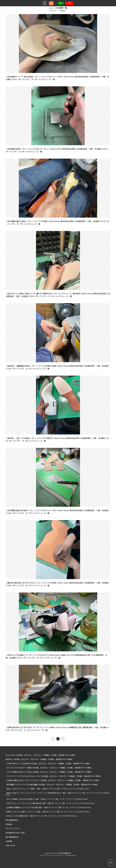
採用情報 (9, 841)
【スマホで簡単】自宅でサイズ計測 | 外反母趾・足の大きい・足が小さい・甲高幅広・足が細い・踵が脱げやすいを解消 (48, 772)
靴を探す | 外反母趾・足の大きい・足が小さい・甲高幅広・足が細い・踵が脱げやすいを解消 (39, 759)
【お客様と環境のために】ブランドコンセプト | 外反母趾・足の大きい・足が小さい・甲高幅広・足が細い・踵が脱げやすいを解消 (52, 780)
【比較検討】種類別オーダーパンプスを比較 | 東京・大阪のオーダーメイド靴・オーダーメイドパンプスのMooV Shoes (48, 807)
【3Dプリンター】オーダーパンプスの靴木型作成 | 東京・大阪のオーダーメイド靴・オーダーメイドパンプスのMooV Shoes (50, 803)
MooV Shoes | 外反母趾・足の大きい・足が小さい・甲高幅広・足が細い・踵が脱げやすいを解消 (40, 755)
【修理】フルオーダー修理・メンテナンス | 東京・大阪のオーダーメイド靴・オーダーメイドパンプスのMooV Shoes (48, 812)
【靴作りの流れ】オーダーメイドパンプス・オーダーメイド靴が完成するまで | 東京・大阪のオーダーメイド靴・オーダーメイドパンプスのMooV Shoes (58, 794)
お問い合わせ (10, 845)
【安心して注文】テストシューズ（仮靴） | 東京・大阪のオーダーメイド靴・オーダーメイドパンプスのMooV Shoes (48, 789)
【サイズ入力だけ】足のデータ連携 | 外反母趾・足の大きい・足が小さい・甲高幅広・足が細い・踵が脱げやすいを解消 (48, 768)
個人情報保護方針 (12, 820)
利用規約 (9, 824)
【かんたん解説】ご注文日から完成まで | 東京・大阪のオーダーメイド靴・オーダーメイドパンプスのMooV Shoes (47, 799)
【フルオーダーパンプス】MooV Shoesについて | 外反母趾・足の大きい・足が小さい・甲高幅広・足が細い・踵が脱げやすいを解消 (53, 776)
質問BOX (61, 3)
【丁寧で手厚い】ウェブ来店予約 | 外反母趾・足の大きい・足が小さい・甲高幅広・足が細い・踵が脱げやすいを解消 (48, 763)
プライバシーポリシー (14, 828)
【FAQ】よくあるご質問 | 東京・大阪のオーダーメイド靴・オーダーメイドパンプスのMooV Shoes (41, 816)
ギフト (51, 3)
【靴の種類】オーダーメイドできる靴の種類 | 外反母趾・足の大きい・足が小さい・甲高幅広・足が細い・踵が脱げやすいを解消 (52, 784)
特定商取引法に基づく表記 (15, 833)
